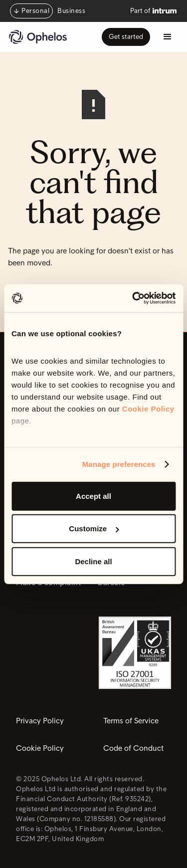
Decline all (93, 561)
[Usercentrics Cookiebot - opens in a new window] (133, 298)
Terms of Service (131, 721)
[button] (168, 37)
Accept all (93, 496)
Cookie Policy (148, 409)
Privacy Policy (40, 721)
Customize (94, 529)
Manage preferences (119, 464)
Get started (126, 37)
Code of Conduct (133, 748)
